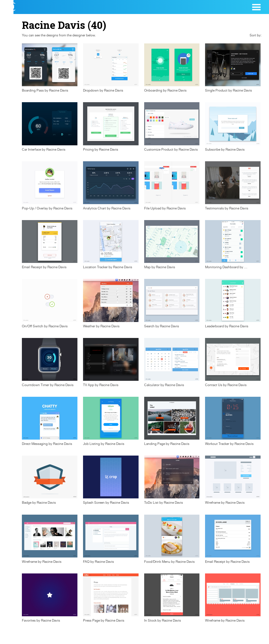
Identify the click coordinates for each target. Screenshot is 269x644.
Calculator (152, 385)
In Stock (150, 620)
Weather (89, 326)
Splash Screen (94, 503)
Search (149, 326)
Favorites (29, 620)
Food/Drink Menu (157, 562)
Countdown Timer (35, 385)
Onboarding (153, 90)
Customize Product (159, 150)
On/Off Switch (33, 326)
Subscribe (213, 150)
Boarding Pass (33, 90)
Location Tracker (95, 267)
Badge (27, 503)
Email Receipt (32, 267)
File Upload (153, 208)
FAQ (86, 562)
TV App (88, 385)
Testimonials (214, 208)
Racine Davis (59, 90)
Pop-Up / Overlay (35, 208)
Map (147, 267)
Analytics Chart (95, 208)
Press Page (91, 620)
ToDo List (151, 503)
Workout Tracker (217, 444)
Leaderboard (214, 326)
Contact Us (214, 385)
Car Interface (31, 150)
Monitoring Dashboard (222, 267)
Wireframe (213, 503)
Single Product (216, 90)
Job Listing (91, 444)
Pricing (88, 150)
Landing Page (155, 444)
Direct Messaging (35, 444)
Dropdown (91, 90)
